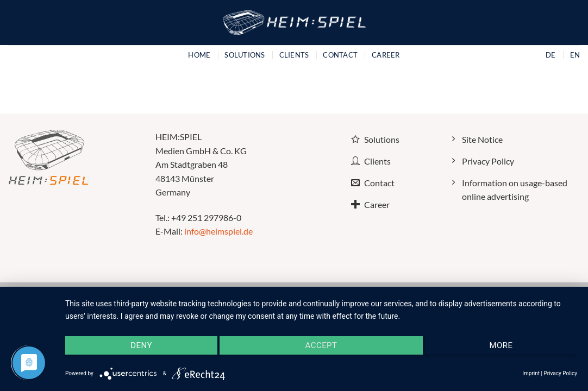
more (501, 345)
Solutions (245, 55)
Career (386, 55)
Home (199, 55)
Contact (340, 55)
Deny (141, 345)
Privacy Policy (560, 373)
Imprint (531, 373)
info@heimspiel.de (218, 231)
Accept (321, 345)
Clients (294, 55)
